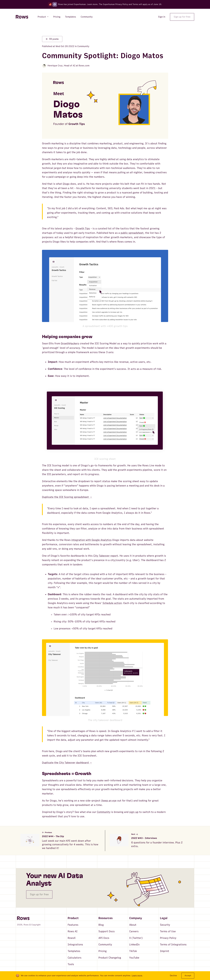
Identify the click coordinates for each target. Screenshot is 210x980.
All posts (52, 39)
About (133, 925)
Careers (134, 931)
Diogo (66, 184)
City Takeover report (106, 556)
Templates (74, 951)
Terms (135, 4)
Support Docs (107, 931)
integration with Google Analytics (91, 540)
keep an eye (109, 801)
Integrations (75, 945)
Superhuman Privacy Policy (116, 4)
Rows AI (73, 931)
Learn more (92, 4)
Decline (173, 976)
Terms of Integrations (173, 945)
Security (165, 925)
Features (73, 925)
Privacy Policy (168, 938)
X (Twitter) (136, 938)
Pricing (103, 951)
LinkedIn (134, 945)
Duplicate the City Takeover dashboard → (67, 763)
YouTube (134, 958)
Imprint (165, 951)
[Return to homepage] (22, 17)
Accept (188, 976)
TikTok (133, 951)
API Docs (104, 938)
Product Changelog (110, 958)
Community (104, 812)
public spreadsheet (132, 233)
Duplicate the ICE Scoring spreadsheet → (67, 497)
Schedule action (112, 603)
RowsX (72, 938)
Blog (101, 925)
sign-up (134, 812)
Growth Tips (83, 229)
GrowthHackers (70, 344)
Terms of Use (168, 931)
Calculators (75, 958)
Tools (71, 964)
